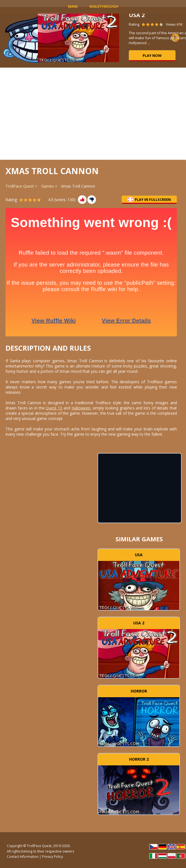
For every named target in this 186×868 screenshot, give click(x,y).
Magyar (163, 856)
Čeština (153, 847)
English (172, 847)
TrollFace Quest (20, 186)
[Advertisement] (93, 113)
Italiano (153, 856)
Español (181, 847)
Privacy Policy (53, 857)
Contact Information (23, 857)
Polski (172, 856)
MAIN (73, 6)
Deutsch (163, 847)
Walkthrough (104, 6)
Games (48, 186)
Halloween (81, 408)
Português (181, 856)
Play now (152, 55)
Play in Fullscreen (149, 199)
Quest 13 (54, 408)
